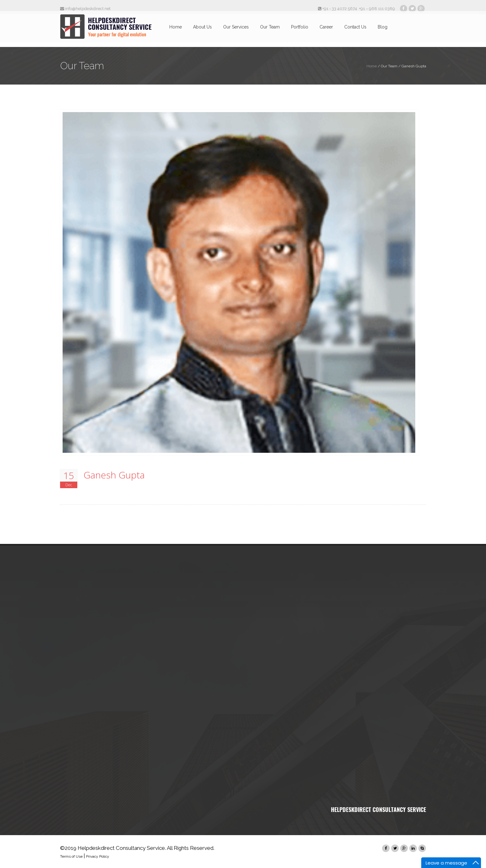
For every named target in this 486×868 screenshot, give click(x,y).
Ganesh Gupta (114, 475)
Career (326, 31)
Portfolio (300, 31)
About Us (202, 31)
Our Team (270, 31)
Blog (383, 31)
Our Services (236, 31)
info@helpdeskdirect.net (85, 9)
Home (176, 31)
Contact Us (355, 31)
